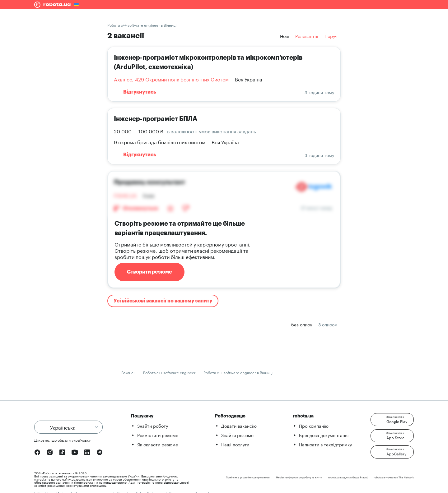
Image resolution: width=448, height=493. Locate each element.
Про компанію (314, 426)
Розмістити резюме (158, 435)
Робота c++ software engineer (169, 372)
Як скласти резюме (158, 444)
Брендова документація (324, 435)
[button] (392, 420)
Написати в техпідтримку (325, 444)
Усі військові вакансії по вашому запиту (163, 301)
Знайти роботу (153, 426)
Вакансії (128, 372)
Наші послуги (235, 444)
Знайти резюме (237, 435)
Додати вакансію (239, 426)
